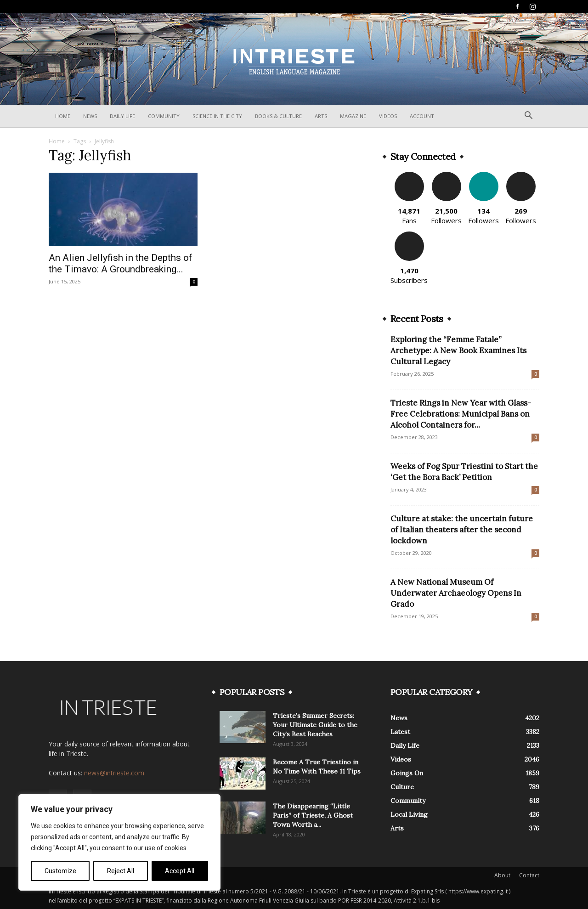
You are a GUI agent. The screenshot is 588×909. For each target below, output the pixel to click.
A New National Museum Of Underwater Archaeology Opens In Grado (456, 593)
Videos (388, 116)
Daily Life (122, 116)
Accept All (180, 871)
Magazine (353, 116)
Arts (321, 116)
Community (164, 116)
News (90, 116)
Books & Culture (278, 116)
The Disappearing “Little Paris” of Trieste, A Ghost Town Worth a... (313, 815)
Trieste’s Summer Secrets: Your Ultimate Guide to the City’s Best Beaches (315, 725)
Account (422, 116)
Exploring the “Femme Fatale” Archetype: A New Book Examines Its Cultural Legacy (458, 350)
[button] (528, 116)
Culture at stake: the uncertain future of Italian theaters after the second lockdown (462, 530)
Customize (60, 871)
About (502, 875)
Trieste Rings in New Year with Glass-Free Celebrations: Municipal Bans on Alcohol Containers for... (461, 414)
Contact (529, 875)
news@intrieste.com (114, 773)
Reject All (121, 871)
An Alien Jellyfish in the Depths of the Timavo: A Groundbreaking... (121, 263)
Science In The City (217, 116)
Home (63, 116)
